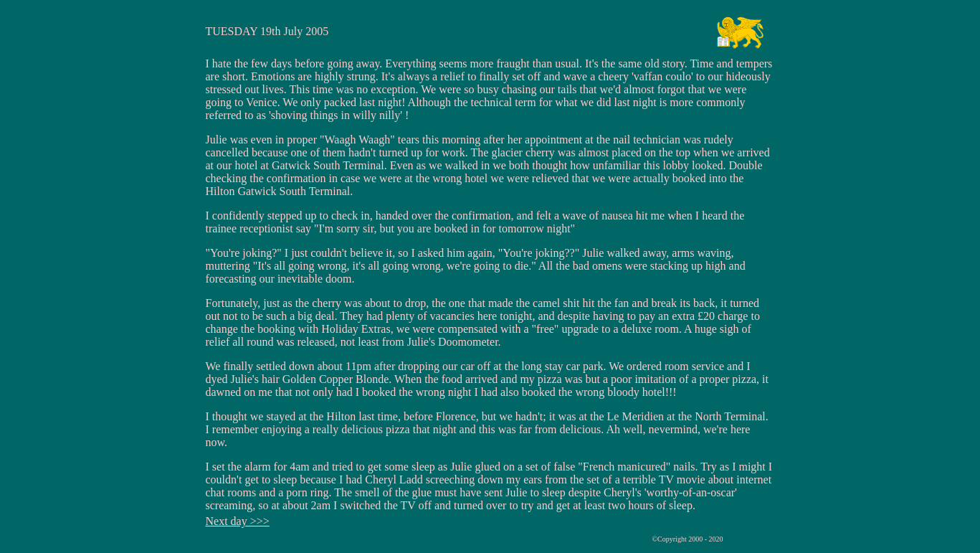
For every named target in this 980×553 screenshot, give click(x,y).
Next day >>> (238, 521)
